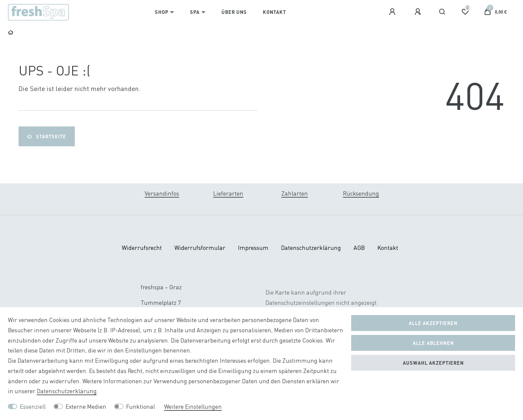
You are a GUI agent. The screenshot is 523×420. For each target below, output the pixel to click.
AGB (359, 248)
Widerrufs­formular (200, 248)
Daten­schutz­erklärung (311, 248)
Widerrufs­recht (142, 248)
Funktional (141, 407)
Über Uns (234, 12)
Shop (162, 12)
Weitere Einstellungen (193, 407)
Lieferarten (228, 193)
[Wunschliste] (465, 12)
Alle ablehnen (433, 343)
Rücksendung (361, 193)
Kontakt (274, 12)
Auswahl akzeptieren (433, 363)
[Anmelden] (393, 12)
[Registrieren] (419, 12)
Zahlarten (295, 193)
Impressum (253, 248)
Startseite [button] (47, 136)
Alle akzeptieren (433, 323)
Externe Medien (86, 407)
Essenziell (33, 407)
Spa (195, 12)
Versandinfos (162, 193)
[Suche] (442, 12)
